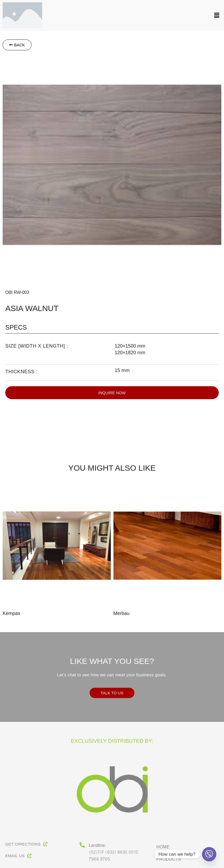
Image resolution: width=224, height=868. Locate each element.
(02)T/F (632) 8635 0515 (114, 852)
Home (163, 847)
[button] (134, 13)
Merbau (122, 613)
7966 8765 (100, 859)
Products (169, 859)
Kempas (11, 613)
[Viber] (209, 854)
